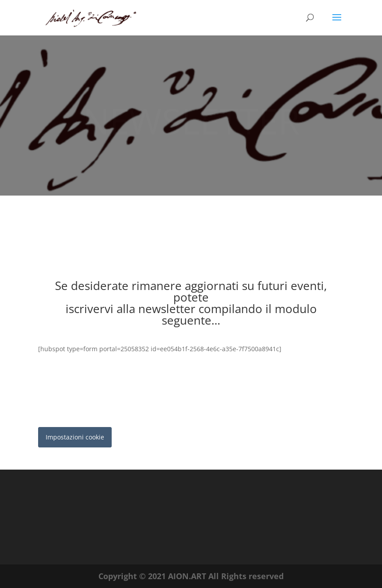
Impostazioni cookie (75, 437)
